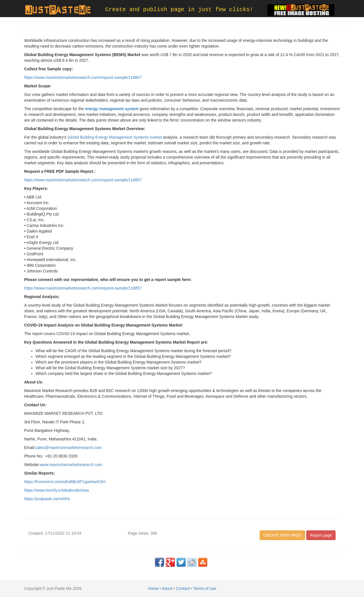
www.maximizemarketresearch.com (71, 465)
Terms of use (205, 588)
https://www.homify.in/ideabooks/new (57, 490)
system (132, 109)
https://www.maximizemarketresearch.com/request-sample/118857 (83, 77)
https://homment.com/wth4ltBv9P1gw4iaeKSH (65, 482)
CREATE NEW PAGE (282, 535)
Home (153, 588)
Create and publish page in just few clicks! (179, 10)
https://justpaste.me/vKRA (47, 499)
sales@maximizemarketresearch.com (69, 448)
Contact (183, 588)
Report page (321, 535)
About (167, 588)
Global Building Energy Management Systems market (115, 137)
